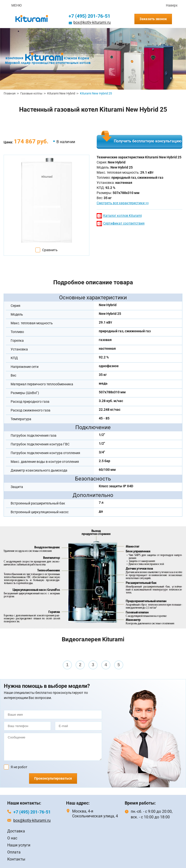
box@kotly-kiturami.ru (92, 22)
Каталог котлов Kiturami (122, 216)
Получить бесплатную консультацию (148, 141)
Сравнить (50, 250)
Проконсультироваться (53, 778)
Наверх (172, 5)
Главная (10, 93)
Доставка (16, 831)
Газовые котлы (31, 93)
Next (180, 661)
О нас (12, 838)
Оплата (14, 852)
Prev (6, 661)
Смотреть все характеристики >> (123, 203)
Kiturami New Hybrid (61, 93)
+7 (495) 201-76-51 (89, 16)
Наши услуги (19, 845)
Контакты (16, 859)
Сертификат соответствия (124, 223)
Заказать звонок (153, 19)
